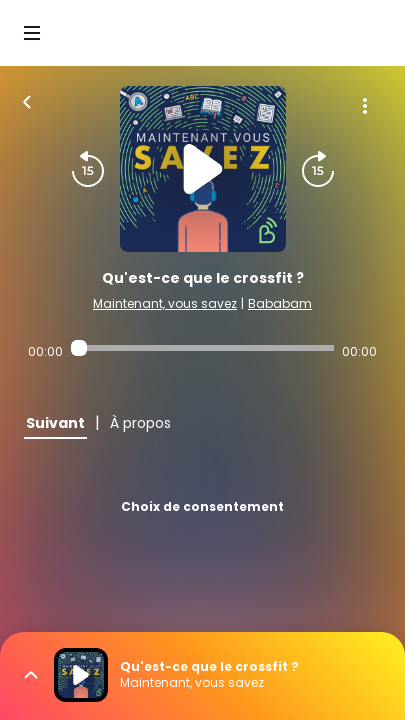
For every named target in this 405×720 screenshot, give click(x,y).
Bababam (280, 303)
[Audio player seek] (202, 348)
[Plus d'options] (365, 106)
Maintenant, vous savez (165, 303)
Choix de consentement (202, 506)
